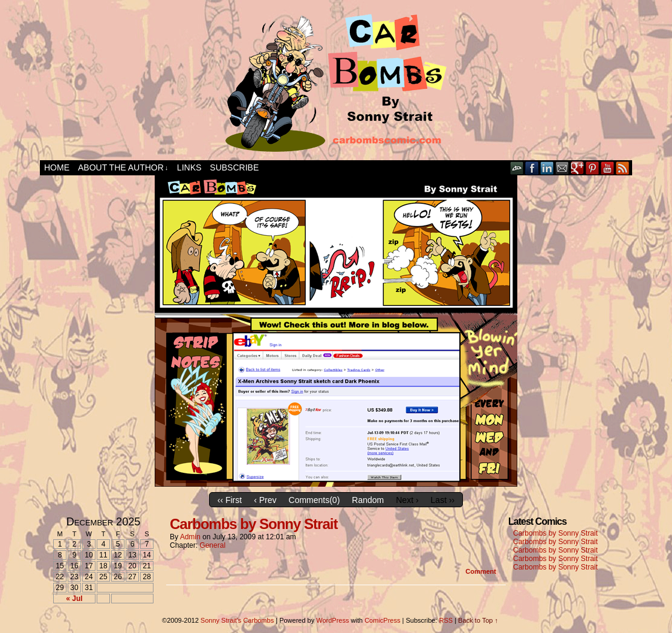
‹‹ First (230, 500)
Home (57, 167)
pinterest (593, 168)
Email (562, 168)
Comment (481, 571)
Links (189, 167)
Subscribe (234, 167)
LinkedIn (547, 168)
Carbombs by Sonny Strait (254, 524)
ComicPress (382, 620)
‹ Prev (265, 500)
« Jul (74, 599)
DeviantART (517, 168)
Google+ (577, 168)
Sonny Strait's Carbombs (237, 620)
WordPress (332, 620)
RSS (623, 168)
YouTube (608, 168)
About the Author (123, 168)
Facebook (532, 168)
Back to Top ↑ (478, 620)
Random (368, 500)
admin (190, 537)
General (212, 545)
